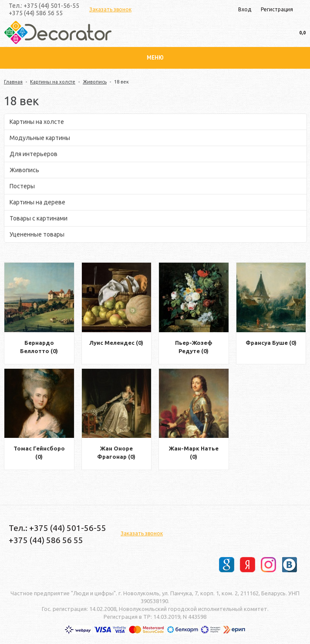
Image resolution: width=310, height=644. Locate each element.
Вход (245, 9)
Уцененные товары (37, 234)
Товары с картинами (39, 218)
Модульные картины (40, 138)
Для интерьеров (34, 154)
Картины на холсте (53, 82)
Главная (13, 82)
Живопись (95, 82)
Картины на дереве (37, 202)
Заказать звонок (110, 9)
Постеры (22, 186)
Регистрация (277, 9)
